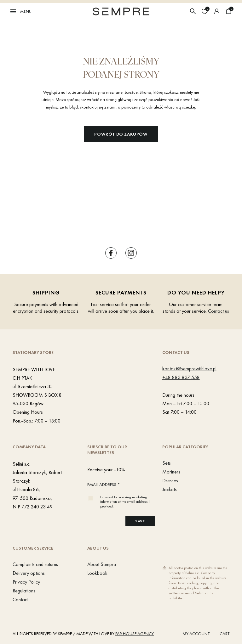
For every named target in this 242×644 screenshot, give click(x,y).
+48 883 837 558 (181, 377)
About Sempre (102, 564)
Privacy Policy (26, 582)
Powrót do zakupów (121, 134)
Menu (20, 11)
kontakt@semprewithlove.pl (189, 369)
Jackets (170, 489)
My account (196, 634)
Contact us (219, 311)
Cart (225, 634)
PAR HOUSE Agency (135, 634)
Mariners (171, 472)
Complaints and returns (35, 564)
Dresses (170, 481)
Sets (167, 463)
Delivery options (29, 573)
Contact (20, 599)
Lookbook (97, 573)
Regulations (24, 591)
